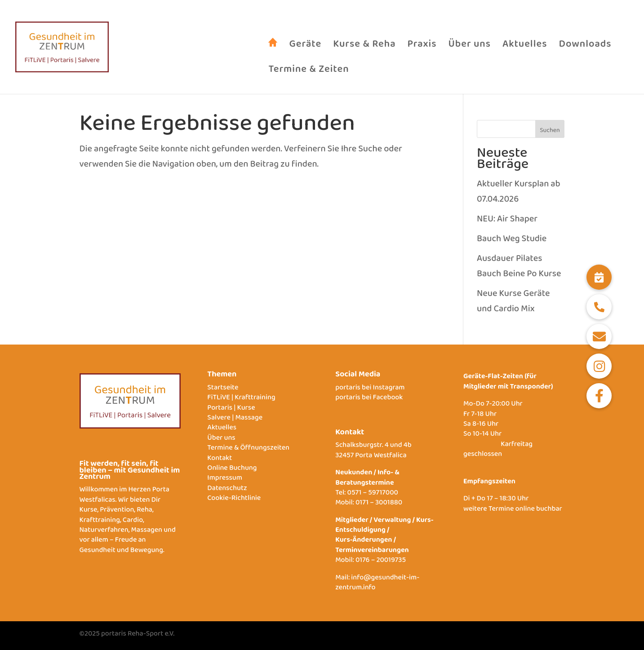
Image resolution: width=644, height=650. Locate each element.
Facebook (388, 399)
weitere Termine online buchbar (513, 511)
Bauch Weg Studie (512, 241)
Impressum (225, 480)
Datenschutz (227, 490)
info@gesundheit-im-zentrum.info (377, 584)
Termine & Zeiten (309, 76)
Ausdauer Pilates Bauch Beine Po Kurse (519, 268)
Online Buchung (232, 470)
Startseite (223, 389)
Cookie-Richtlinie (234, 500)
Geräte (305, 51)
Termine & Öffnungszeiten (248, 449)
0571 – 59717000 (373, 494)
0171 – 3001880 (379, 504)
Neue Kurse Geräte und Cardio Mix (513, 303)
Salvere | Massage (235, 419)
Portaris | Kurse (231, 409)
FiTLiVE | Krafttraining (241, 399)
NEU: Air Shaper (507, 221)
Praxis (422, 51)
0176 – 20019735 (381, 562)
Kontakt (220, 460)
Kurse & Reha (364, 51)
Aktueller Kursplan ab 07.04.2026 (519, 194)
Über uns (469, 51)
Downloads (585, 51)
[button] (599, 277)
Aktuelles (525, 51)
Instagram (389, 389)
